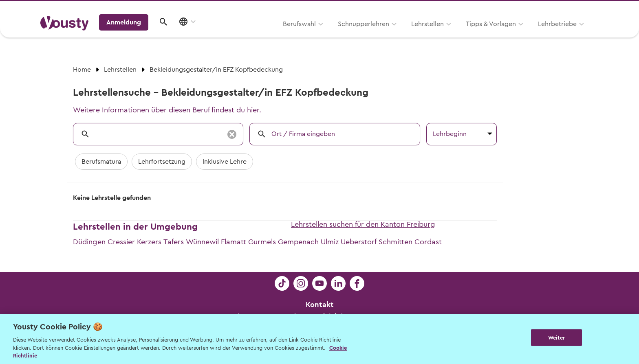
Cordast (428, 242)
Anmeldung (528, 35)
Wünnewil (202, 242)
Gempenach (298, 242)
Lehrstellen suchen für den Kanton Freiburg (363, 224)
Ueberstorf (359, 242)
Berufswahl (195, 35)
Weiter (556, 338)
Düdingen (89, 242)
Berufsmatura (101, 162)
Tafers (174, 242)
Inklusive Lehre (225, 162)
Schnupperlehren (260, 35)
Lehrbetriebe (453, 35)
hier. (254, 110)
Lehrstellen (324, 35)
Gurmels (262, 242)
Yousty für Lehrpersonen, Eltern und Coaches (447, 9)
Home (82, 70)
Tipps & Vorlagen (387, 35)
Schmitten (396, 242)
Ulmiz (330, 242)
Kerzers (149, 242)
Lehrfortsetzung (162, 162)
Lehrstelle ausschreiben (564, 9)
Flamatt (234, 242)
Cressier (121, 242)
